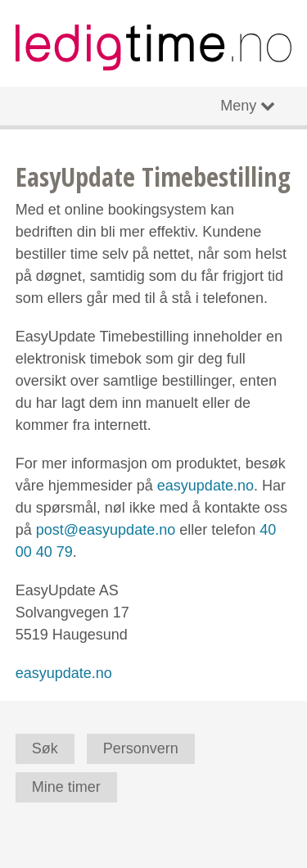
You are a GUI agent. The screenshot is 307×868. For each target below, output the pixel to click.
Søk (45, 748)
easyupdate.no (205, 486)
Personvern (141, 748)
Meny (238, 106)
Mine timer (66, 787)
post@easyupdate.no (106, 530)
